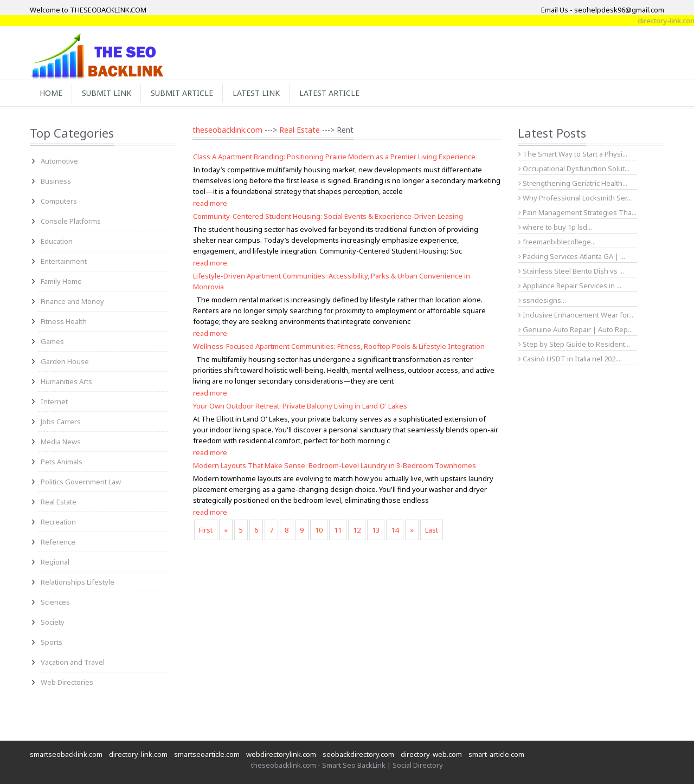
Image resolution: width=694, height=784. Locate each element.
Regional (55, 562)
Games (52, 341)
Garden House (65, 361)
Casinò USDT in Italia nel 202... (569, 359)
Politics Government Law (81, 482)
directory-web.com (431, 754)
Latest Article (329, 93)
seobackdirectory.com (358, 754)
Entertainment (64, 261)
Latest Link (256, 93)
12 (357, 530)
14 (395, 530)
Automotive (59, 161)
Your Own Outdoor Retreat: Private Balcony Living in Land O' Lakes (300, 406)
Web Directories (67, 682)
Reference (58, 542)
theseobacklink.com (227, 130)
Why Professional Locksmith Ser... (575, 198)
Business (56, 181)
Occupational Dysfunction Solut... (574, 169)
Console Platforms (71, 221)
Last (432, 530)
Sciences (55, 602)
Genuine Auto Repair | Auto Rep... (576, 329)
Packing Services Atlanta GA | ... (572, 256)
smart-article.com (496, 754)
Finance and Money (72, 301)
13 (376, 530)
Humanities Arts (66, 381)
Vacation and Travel (73, 662)
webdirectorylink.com (281, 754)
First (206, 530)
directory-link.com (138, 754)
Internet (54, 401)
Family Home (61, 281)
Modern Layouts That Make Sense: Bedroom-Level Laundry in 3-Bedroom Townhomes (335, 465)
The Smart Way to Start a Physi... (573, 154)
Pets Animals (62, 462)
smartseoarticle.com (207, 754)
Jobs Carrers (61, 422)
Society (53, 622)
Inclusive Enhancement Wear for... (576, 315)
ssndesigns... (542, 300)
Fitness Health (64, 321)
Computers (59, 201)
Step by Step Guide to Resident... (574, 344)
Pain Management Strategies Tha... (577, 212)
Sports (52, 642)
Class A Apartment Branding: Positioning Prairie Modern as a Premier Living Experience (334, 157)
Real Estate (59, 502)
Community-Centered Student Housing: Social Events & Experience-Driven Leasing (328, 216)
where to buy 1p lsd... (555, 227)
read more (210, 203)
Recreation (58, 522)
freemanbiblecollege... (557, 242)
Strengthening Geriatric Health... (573, 183)
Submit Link (107, 93)
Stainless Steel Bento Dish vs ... (571, 271)
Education (57, 241)
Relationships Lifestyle (78, 582)
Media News (61, 442)
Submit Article (182, 93)
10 (319, 530)
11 (338, 530)
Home (51, 93)
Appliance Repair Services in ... (570, 286)
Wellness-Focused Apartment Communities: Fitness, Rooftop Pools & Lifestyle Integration (339, 346)
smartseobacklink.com (66, 754)
